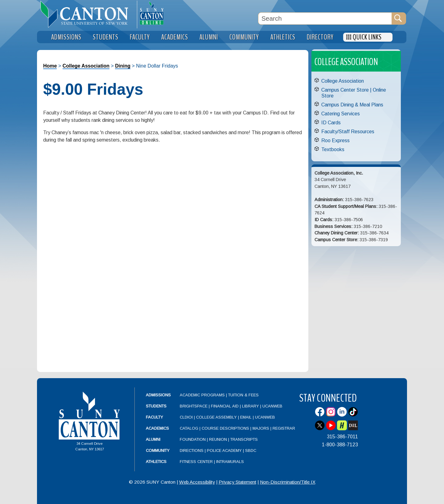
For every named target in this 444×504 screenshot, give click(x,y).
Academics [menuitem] (175, 37)
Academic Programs (203, 395)
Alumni (153, 439)
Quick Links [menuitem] (367, 37)
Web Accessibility (197, 482)
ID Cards (331, 123)
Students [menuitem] (106, 37)
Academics (157, 428)
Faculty (154, 417)
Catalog (189, 428)
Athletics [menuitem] (283, 37)
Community (158, 450)
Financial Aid (225, 406)
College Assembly (216, 417)
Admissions (158, 395)
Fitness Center (196, 462)
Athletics (156, 462)
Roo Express (335, 140)
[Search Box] (325, 19)
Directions (192, 450)
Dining (123, 66)
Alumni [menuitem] (209, 37)
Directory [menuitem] (320, 37)
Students (156, 406)
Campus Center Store (345, 90)
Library (251, 406)
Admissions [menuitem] (66, 37)
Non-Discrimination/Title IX (288, 482)
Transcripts (244, 439)
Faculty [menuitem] (140, 37)
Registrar (284, 428)
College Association (86, 66)
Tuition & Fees (243, 395)
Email (246, 417)
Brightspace (194, 406)
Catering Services (341, 114)
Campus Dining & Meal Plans (352, 105)
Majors (261, 428)
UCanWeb (272, 406)
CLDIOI (186, 417)
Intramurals (230, 462)
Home (50, 66)
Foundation (193, 439)
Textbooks (333, 149)
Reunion (218, 439)
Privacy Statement (237, 482)
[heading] (87, 14)
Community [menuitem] (244, 37)
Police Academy (224, 450)
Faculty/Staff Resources (348, 132)
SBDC (251, 450)
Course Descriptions (225, 428)
